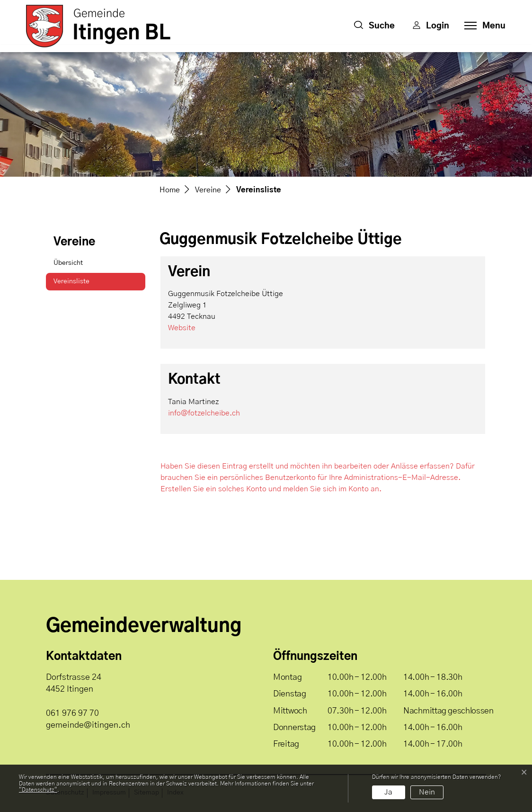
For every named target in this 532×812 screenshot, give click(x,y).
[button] (374, 26)
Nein (427, 792)
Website (182, 328)
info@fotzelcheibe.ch (204, 413)
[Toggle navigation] (482, 26)
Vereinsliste (77, 284)
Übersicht (68, 263)
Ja (388, 792)
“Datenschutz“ (38, 790)
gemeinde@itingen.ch (88, 725)
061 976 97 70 (72, 713)
